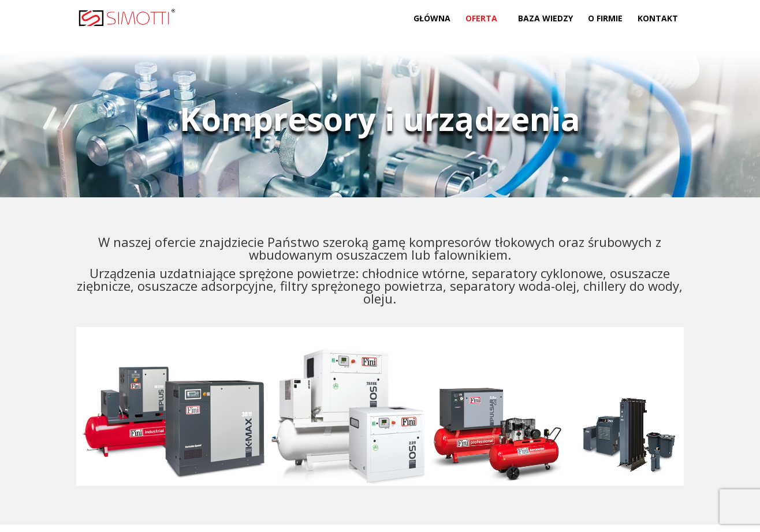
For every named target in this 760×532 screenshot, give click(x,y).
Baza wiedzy (545, 19)
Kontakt (658, 19)
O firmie (605, 19)
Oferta (481, 19)
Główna (432, 19)
